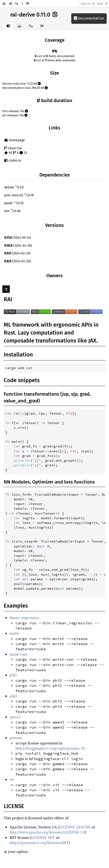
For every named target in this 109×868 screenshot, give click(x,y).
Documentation (89, 18)
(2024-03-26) (18, 246)
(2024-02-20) (18, 261)
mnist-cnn (18, 654)
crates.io (13, 161)
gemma (16, 738)
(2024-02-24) (17, 253)
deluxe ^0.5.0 (14, 187)
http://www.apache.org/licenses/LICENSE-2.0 (47, 832)
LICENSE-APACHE (75, 827)
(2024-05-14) (18, 238)
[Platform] (19, 4)
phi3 (13, 696)
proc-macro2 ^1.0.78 (19, 195)
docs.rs (86, 4)
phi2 (13, 675)
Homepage (15, 140)
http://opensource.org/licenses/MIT (39, 843)
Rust (100, 4)
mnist (14, 633)
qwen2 (15, 717)
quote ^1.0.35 (14, 203)
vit (12, 779)
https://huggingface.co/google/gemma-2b (50, 748)
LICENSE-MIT (43, 837)
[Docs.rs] (4, 4)
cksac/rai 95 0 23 (16, 150)
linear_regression (24, 618)
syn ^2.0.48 (12, 211)
